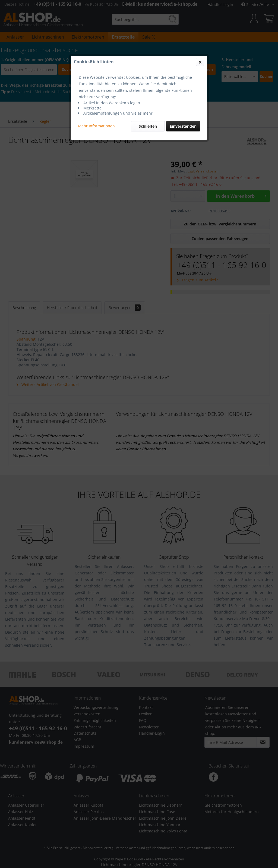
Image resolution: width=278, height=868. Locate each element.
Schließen (148, 126)
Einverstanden (183, 126)
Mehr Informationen (96, 126)
